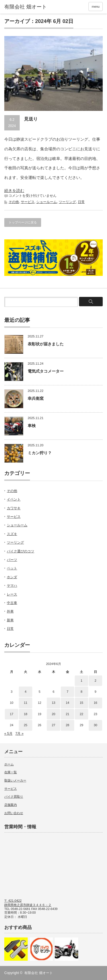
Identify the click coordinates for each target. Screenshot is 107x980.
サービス (28, 202)
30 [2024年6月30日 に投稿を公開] (95, 725)
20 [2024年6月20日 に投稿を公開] (53, 714)
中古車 (12, 603)
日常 (81, 202)
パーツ (12, 560)
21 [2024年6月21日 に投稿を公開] (67, 714)
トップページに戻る (23, 222)
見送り (31, 119)
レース (12, 594)
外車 (10, 611)
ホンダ (12, 577)
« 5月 (8, 734)
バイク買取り (14, 797)
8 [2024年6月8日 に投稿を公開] (81, 692)
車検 (32, 426)
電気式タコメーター (46, 371)
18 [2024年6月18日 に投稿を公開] (25, 714)
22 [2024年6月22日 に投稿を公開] (81, 714)
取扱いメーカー (15, 780)
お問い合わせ (14, 813)
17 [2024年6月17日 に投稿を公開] (11, 714)
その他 (14, 202)
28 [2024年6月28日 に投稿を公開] (67, 725)
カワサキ (14, 508)
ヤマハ (12, 586)
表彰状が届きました (46, 344)
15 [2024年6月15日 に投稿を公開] (81, 703)
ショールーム (47, 202)
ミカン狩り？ (40, 453)
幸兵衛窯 (36, 398)
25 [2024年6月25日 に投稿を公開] (25, 725)
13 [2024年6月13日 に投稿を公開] (53, 703)
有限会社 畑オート (38, 973)
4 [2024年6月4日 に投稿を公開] (25, 692)
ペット (12, 568)
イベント (14, 499)
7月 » (20, 734)
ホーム (9, 764)
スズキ (12, 534)
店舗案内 (11, 805)
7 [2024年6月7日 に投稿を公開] (67, 692)
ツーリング (67, 202)
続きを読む (14, 191)
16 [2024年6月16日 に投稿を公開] (95, 703)
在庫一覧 (11, 772)
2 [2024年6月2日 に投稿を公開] (95, 681)
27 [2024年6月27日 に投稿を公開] (53, 725)
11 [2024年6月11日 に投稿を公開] (25, 703)
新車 (10, 620)
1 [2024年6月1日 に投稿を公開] (81, 681)
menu (96, 7)
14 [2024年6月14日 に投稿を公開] (67, 703)
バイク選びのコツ (21, 551)
